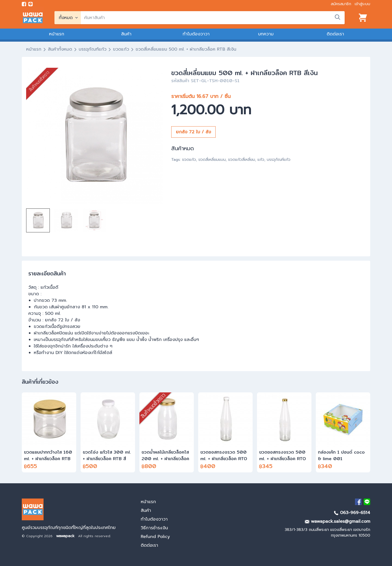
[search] (213, 18)
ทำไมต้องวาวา (196, 34)
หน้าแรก (57, 34)
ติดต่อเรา (335, 34)
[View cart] (363, 18)
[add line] (30, 4)
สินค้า (126, 34)
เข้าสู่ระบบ (362, 4)
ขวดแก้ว (121, 49)
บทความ (266, 34)
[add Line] (367, 502)
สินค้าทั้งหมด (60, 49)
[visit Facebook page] (24, 4)
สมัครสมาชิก (341, 4)
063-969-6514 (352, 513)
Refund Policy (155, 537)
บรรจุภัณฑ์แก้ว (93, 49)
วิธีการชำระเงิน (154, 528)
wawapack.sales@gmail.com (338, 521)
